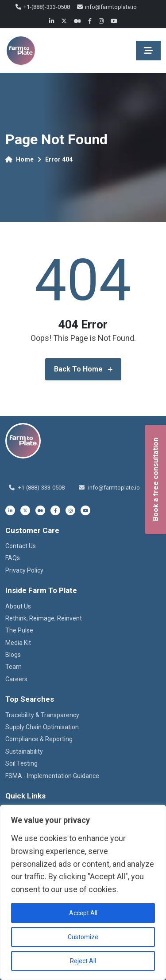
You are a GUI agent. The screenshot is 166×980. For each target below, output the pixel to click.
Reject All (83, 961)
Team (14, 667)
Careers (16, 679)
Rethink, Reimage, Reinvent (44, 618)
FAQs (13, 558)
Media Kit (18, 643)
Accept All (83, 913)
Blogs (13, 655)
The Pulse (19, 630)
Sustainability (24, 751)
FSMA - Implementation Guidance (52, 776)
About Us (18, 606)
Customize (83, 937)
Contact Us (21, 546)
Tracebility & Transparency (42, 715)
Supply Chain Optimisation (42, 727)
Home (19, 159)
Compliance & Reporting (39, 739)
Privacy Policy (24, 570)
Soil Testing (21, 763)
